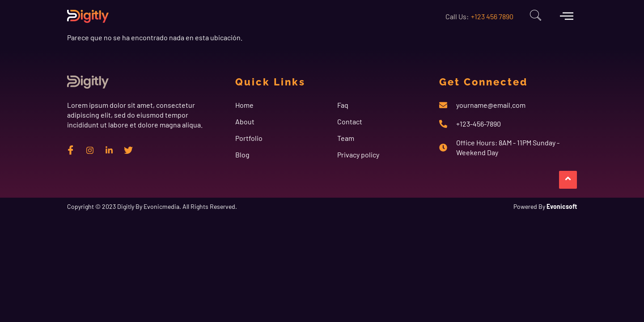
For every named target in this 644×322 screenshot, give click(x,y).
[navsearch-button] (535, 17)
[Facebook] (71, 150)
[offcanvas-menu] (567, 16)
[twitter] (128, 150)
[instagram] (90, 150)
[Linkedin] (109, 150)
